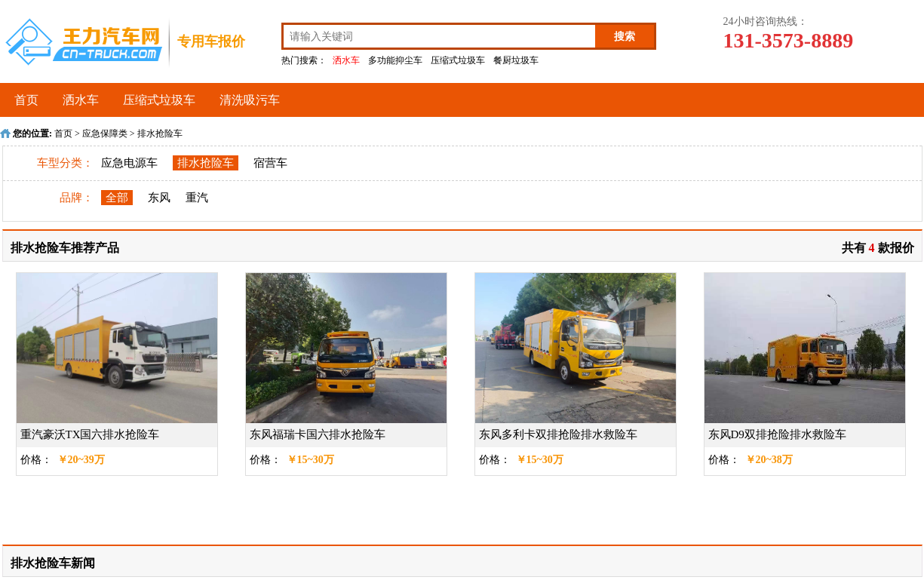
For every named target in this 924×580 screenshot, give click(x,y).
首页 (26, 100)
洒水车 (346, 60)
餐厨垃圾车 (516, 60)
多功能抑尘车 (395, 60)
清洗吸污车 (250, 100)
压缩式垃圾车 (458, 60)
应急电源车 (129, 163)
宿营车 (270, 163)
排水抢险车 (160, 133)
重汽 (197, 198)
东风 (159, 198)
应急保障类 (105, 133)
